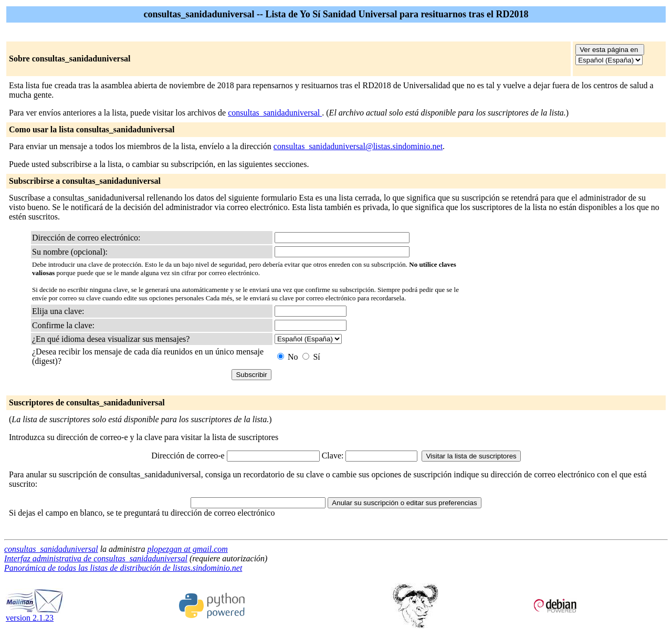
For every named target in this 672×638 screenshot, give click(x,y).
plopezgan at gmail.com (187, 549)
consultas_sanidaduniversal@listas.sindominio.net (358, 146)
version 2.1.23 (35, 614)
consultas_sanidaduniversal (275, 113)
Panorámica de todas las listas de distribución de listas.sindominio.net (123, 568)
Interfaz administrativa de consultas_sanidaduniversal (96, 558)
